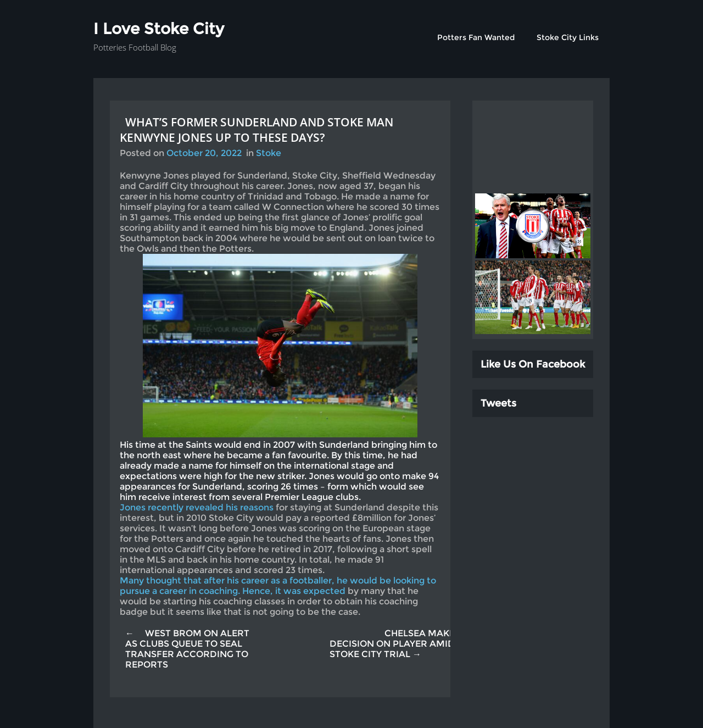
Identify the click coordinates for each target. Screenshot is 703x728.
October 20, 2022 (204, 153)
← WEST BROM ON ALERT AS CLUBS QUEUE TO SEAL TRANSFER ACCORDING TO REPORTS (187, 649)
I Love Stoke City (159, 29)
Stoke (269, 153)
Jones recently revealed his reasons (197, 507)
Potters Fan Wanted (476, 37)
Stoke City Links (568, 37)
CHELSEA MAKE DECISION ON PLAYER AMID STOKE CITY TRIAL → (392, 644)
